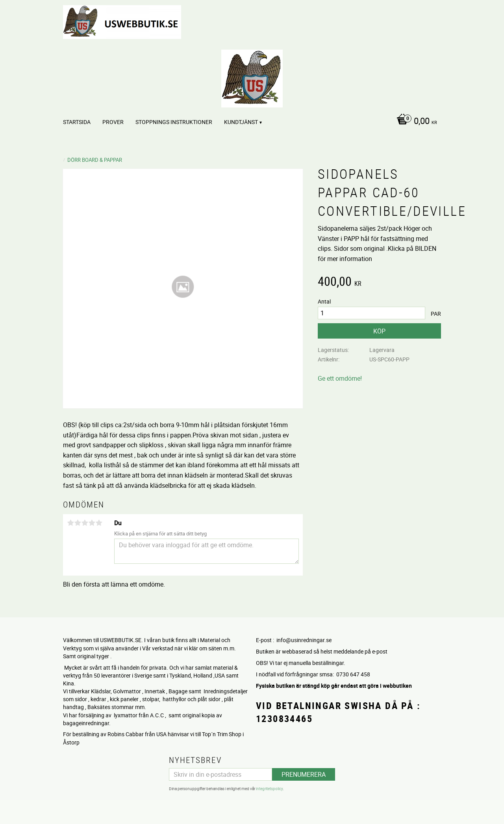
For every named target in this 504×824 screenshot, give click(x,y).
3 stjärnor (85, 523)
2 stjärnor (78, 523)
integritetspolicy (269, 789)
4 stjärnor (92, 523)
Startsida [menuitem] (77, 122)
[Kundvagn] (415, 122)
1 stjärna (70, 523)
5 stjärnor (99, 523)
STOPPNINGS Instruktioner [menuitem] (174, 122)
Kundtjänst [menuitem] (241, 122)
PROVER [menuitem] (113, 122)
